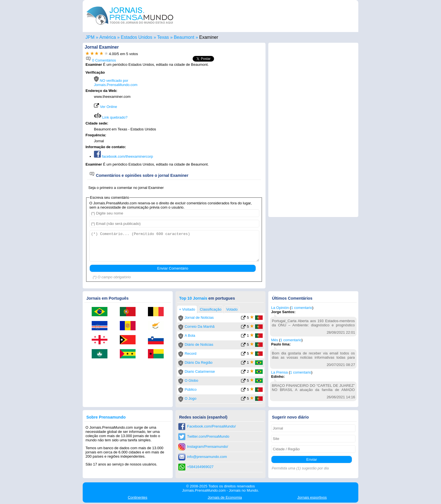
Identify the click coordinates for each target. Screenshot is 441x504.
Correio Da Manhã (199, 326)
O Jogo (190, 398)
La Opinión (280, 308)
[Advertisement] (215, 106)
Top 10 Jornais (193, 298)
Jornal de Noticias (199, 317)
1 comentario (302, 308)
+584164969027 (200, 467)
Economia (225, 497)
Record (190, 353)
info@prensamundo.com (207, 457)
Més (275, 340)
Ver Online (105, 107)
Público (191, 389)
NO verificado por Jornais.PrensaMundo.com (116, 83)
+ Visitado (187, 309)
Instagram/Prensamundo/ (208, 447)
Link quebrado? (111, 117)
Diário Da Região (198, 362)
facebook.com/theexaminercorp (123, 156)
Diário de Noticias (199, 344)
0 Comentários (101, 60)
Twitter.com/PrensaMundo (208, 436)
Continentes (137, 497)
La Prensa (279, 372)
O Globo (191, 380)
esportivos (312, 497)
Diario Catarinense (200, 371)
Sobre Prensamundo (106, 417)
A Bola (190, 335)
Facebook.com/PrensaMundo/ (211, 426)
